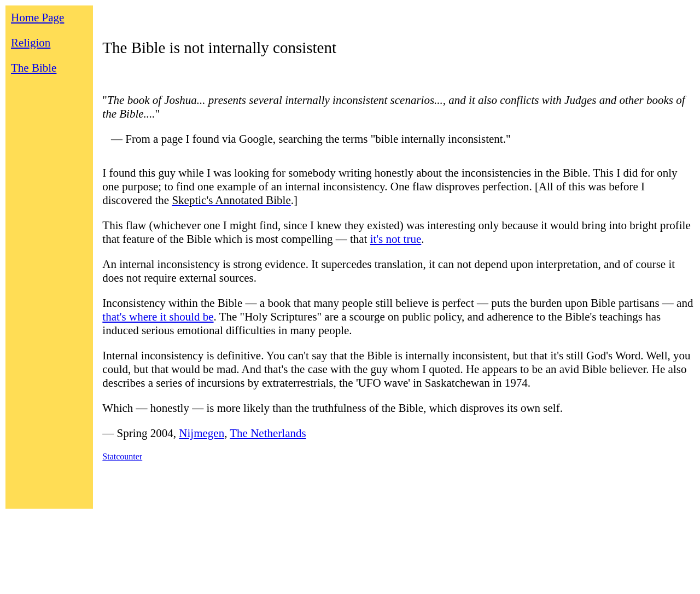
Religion (31, 43)
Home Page (37, 18)
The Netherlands (268, 433)
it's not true (396, 239)
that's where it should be (158, 317)
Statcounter (122, 456)
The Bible (34, 68)
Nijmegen (202, 433)
